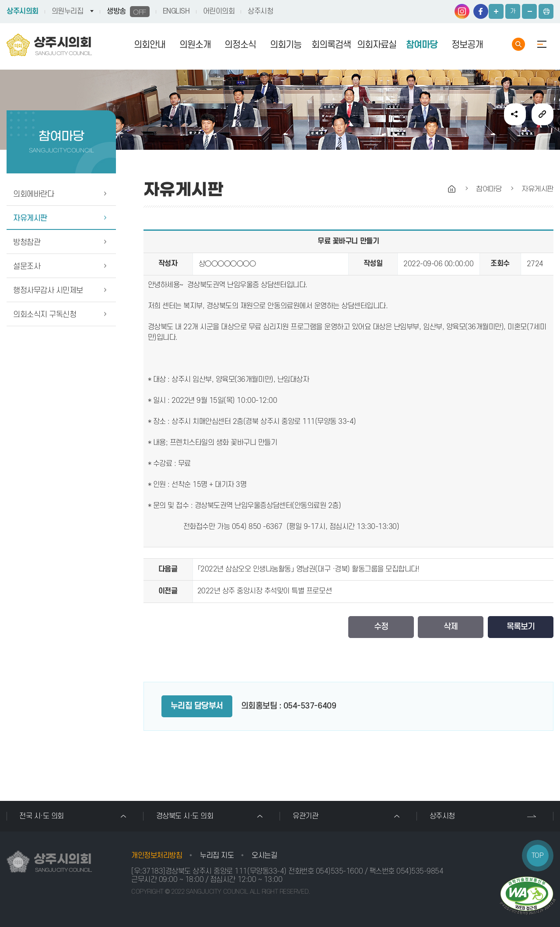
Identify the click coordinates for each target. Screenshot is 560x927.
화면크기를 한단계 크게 (496, 11)
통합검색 (518, 44)
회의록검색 (331, 45)
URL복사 (542, 114)
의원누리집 (68, 11)
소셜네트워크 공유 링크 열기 (515, 114)
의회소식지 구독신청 (45, 315)
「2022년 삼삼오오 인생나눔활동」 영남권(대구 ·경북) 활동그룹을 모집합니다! (308, 569)
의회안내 (150, 45)
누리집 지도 (217, 856)
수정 (381, 627)
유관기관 (305, 816)
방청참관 (27, 242)
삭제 (451, 627)
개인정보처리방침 (157, 856)
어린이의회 (219, 11)
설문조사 (27, 266)
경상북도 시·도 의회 (185, 816)
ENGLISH (176, 11)
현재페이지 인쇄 (546, 11)
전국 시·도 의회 (42, 816)
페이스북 (481, 11)
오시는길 (264, 856)
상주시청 (260, 11)
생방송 (128, 12)
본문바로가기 (0, 0)
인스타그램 (462, 11)
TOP (538, 856)
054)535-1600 (339, 871)
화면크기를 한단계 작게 (529, 11)
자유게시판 (30, 218)
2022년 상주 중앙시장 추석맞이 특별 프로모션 (265, 591)
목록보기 (521, 627)
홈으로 (452, 189)
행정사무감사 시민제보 (48, 291)
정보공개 (467, 45)
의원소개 (195, 45)
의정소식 (240, 45)
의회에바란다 (33, 194)
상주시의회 (23, 11)
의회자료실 (377, 45)
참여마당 (422, 45)
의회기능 (286, 45)
